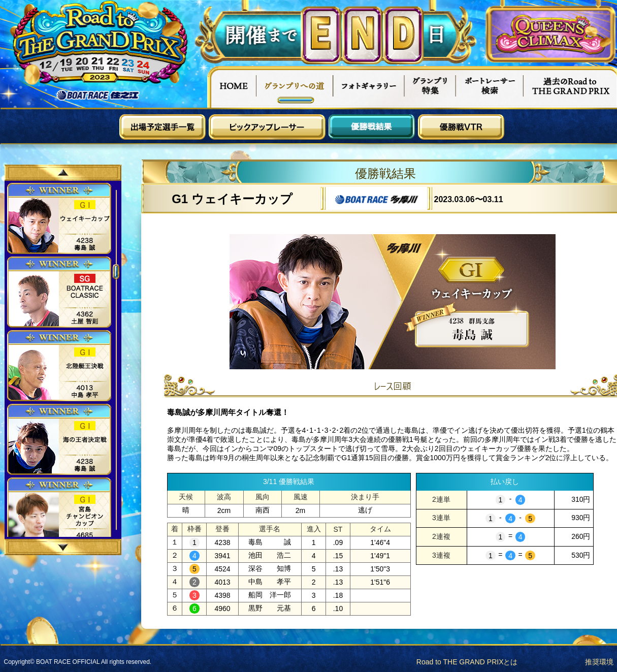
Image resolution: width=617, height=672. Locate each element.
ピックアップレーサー (267, 127)
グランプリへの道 (295, 87)
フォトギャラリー (369, 87)
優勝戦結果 (372, 127)
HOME (232, 87)
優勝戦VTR (461, 127)
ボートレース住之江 (98, 95)
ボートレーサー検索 (490, 87)
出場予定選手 (163, 127)
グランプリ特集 (430, 87)
